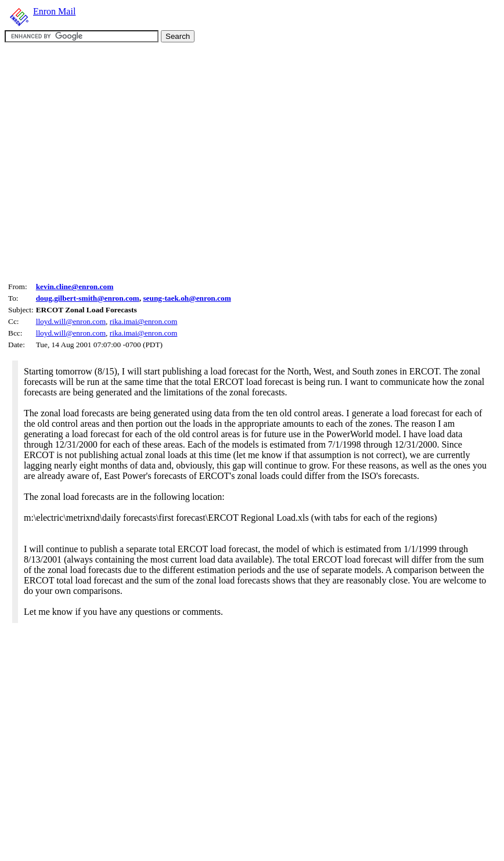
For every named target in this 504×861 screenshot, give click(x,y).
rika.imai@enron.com (144, 321)
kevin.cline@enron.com (75, 287)
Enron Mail (54, 11)
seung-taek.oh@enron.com (187, 298)
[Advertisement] (109, 161)
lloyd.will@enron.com (71, 321)
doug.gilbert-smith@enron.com (88, 298)
